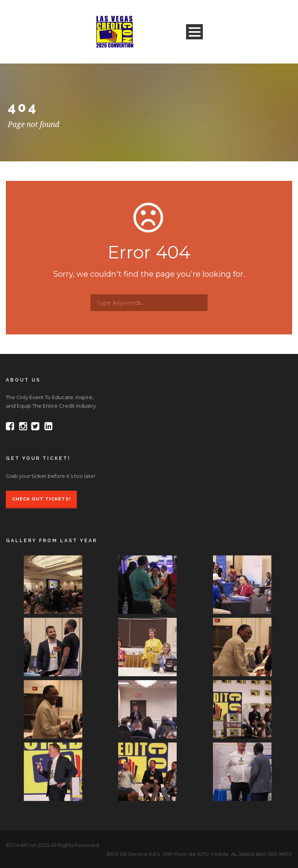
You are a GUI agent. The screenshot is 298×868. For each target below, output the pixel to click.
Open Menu (194, 32)
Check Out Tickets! (41, 499)
